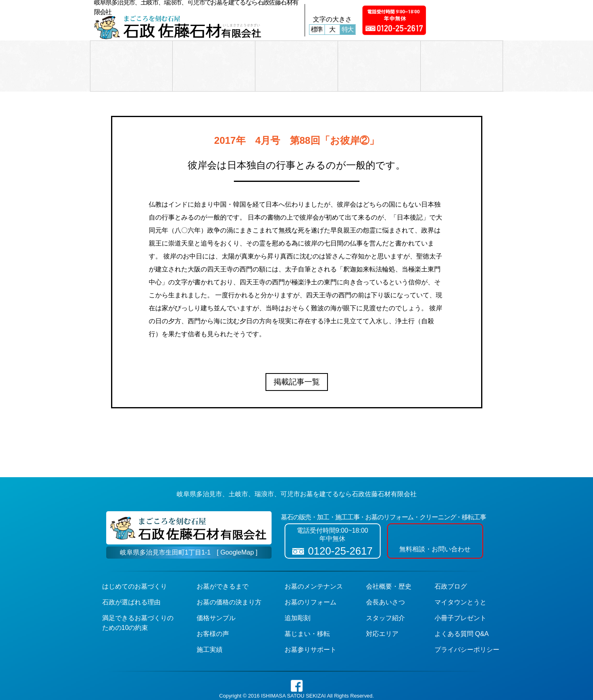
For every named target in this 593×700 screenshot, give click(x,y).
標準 (317, 29)
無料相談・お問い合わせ (435, 540)
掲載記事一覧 (297, 382)
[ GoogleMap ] (237, 552)
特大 (348, 29)
